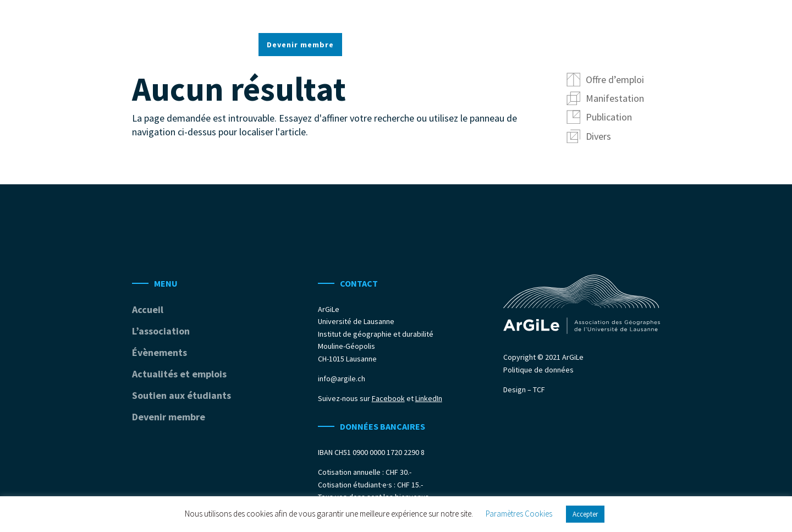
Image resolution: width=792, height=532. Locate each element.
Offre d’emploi (615, 79)
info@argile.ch (342, 379)
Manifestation (615, 98)
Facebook (388, 398)
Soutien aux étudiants (585, 15)
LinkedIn (429, 398)
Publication (609, 117)
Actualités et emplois (479, 15)
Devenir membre (300, 45)
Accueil (273, 15)
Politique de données (538, 370)
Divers (598, 136)
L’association (329, 15)
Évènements (395, 15)
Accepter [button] (585, 514)
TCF (539, 390)
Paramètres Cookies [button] (519, 514)
